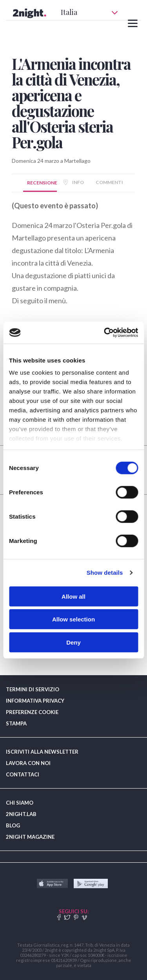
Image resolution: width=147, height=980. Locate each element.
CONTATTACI (23, 774)
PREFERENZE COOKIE (32, 712)
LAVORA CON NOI (28, 763)
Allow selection (73, 619)
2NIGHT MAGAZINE (30, 837)
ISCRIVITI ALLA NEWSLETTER (42, 752)
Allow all (73, 596)
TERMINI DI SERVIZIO (33, 689)
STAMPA (16, 723)
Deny (73, 642)
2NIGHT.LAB (21, 814)
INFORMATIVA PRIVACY (35, 701)
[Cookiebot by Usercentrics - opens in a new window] (105, 333)
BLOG (13, 825)
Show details (105, 573)
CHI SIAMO (20, 803)
